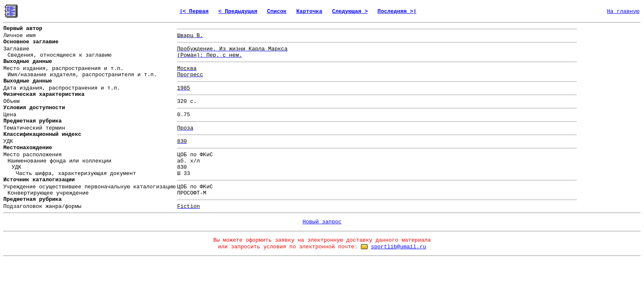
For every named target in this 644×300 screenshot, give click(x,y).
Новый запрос (322, 222)
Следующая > (350, 11)
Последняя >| (397, 11)
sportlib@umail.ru (399, 247)
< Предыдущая (238, 11)
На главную (623, 11)
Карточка (309, 11)
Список (277, 11)
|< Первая (194, 11)
